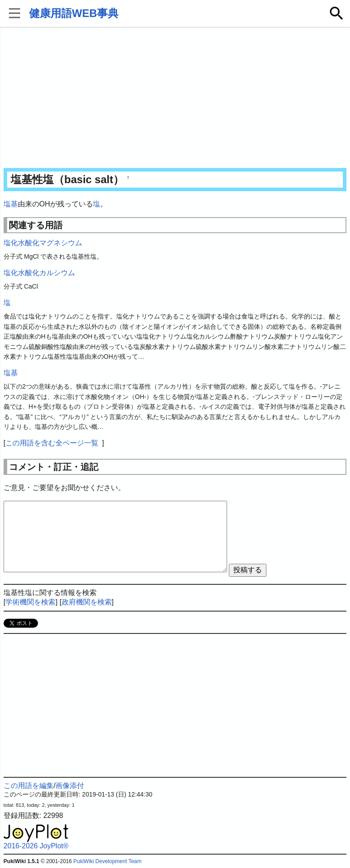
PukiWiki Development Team (108, 861)
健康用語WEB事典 (74, 13)
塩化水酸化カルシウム (39, 273)
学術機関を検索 (30, 602)
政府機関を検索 (87, 602)
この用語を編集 (29, 786)
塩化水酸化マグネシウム (43, 243)
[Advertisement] (175, 98)
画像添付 (70, 786)
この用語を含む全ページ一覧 (52, 443)
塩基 (11, 204)
